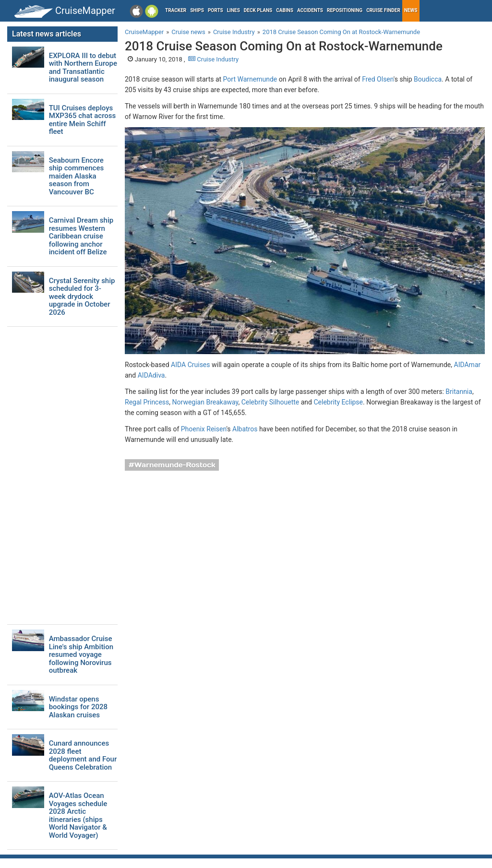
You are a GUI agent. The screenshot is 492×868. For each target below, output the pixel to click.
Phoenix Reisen (204, 429)
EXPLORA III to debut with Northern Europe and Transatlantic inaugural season (83, 68)
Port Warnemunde (250, 79)
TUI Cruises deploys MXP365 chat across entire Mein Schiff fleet (83, 120)
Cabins (285, 10)
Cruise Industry (213, 59)
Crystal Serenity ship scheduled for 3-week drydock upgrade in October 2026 (82, 297)
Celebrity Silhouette (270, 402)
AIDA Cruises (190, 365)
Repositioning (345, 10)
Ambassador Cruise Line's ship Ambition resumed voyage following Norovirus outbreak (81, 655)
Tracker (176, 10)
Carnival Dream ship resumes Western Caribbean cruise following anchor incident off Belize (81, 236)
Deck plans (258, 10)
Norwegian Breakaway (205, 402)
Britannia (459, 392)
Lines (234, 10)
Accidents (310, 10)
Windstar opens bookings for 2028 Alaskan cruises (78, 707)
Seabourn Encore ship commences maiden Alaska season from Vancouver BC (76, 176)
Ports (216, 10)
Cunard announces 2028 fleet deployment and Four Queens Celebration (83, 755)
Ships (197, 10)
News (411, 10)
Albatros (245, 429)
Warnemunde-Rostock (175, 465)
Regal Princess (147, 402)
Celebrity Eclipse (338, 402)
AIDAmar (468, 365)
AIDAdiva (151, 375)
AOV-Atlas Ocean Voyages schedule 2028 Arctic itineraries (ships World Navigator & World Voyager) (78, 815)
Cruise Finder (383, 10)
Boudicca (428, 79)
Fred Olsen (378, 79)
